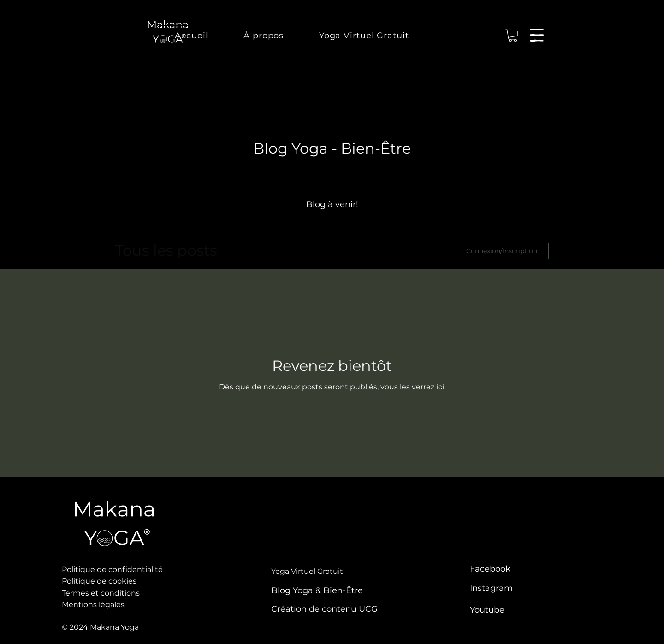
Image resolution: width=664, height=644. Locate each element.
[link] (513, 35)
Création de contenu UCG (324, 609)
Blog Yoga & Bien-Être (317, 590)
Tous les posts (166, 250)
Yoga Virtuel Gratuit (307, 571)
